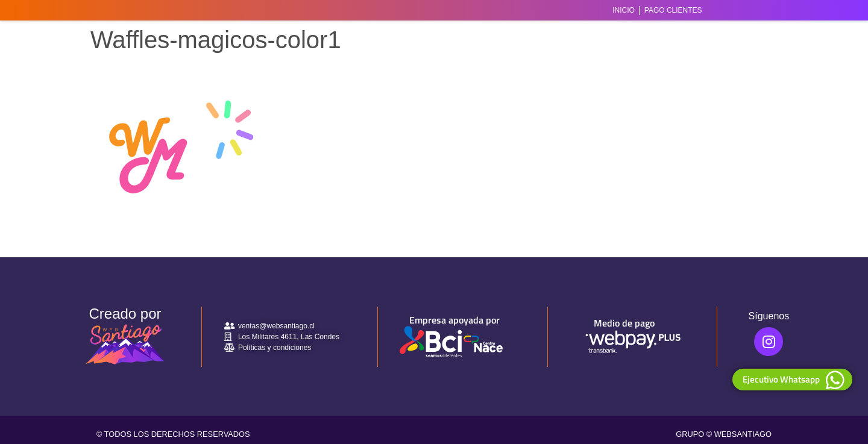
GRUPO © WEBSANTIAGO (724, 434)
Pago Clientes (673, 10)
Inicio (624, 10)
